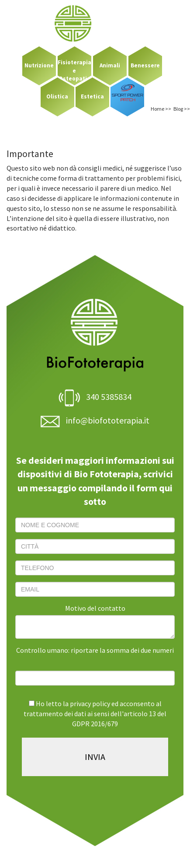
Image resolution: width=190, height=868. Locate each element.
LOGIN (159, 12)
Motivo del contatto (95, 608)
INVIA (95, 757)
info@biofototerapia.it (95, 420)
